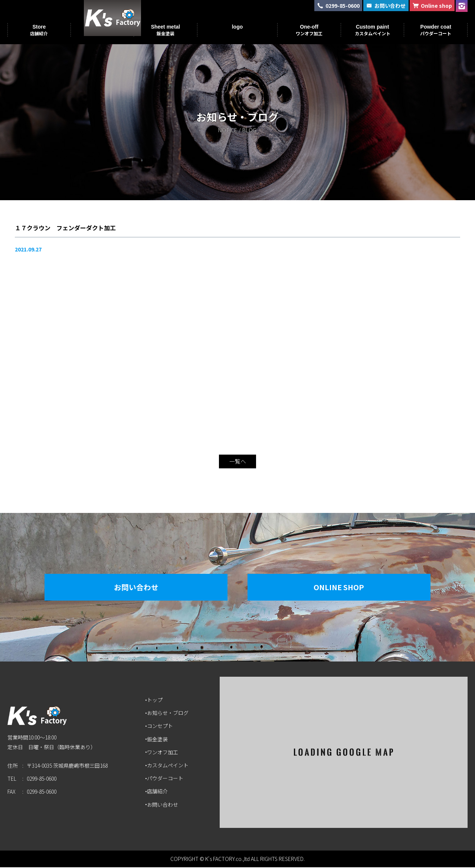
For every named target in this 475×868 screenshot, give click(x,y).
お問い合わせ (132, 588)
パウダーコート (166, 779)
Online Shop (343, 588)
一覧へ (237, 462)
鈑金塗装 (158, 740)
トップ (155, 700)
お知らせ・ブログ (168, 713)
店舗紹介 (158, 792)
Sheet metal (166, 30)
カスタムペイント (168, 766)
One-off (309, 30)
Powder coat (436, 30)
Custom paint (373, 30)
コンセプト (161, 727)
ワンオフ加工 (163, 753)
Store (39, 30)
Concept (102, 30)
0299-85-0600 (42, 781)
